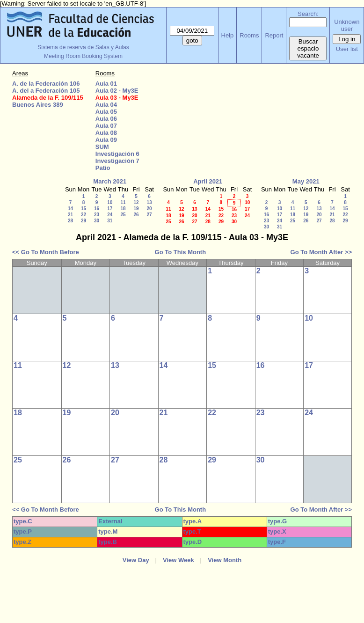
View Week (178, 560)
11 (123, 202)
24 (110, 215)
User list (347, 49)
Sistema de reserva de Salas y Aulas (83, 47)
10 (110, 202)
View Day (136, 560)
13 (149, 202)
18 (123, 209)
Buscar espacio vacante (308, 48)
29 (84, 221)
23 (97, 215)
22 (84, 215)
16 (97, 209)
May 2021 (306, 181)
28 (70, 221)
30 (97, 221)
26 (136, 215)
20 (149, 209)
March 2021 (110, 181)
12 (136, 202)
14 (70, 209)
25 (123, 215)
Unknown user (347, 25)
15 (84, 209)
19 (136, 209)
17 (110, 209)
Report (274, 35)
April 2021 (208, 181)
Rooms (249, 35)
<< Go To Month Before (46, 252)
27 (149, 215)
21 (70, 215)
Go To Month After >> (321, 252)
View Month (225, 560)
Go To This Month (181, 252)
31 (110, 221)
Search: (308, 14)
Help (228, 35)
